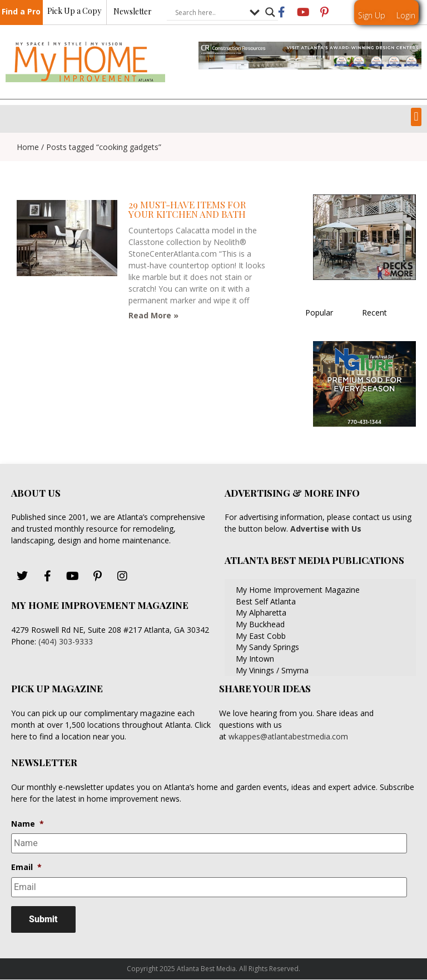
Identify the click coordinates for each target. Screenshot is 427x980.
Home (28, 147)
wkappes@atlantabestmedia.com (288, 736)
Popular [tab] (319, 312)
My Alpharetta (261, 612)
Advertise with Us (325, 529)
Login (406, 15)
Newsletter (133, 12)
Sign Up (372, 15)
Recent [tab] (374, 312)
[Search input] (210, 13)
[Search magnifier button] (270, 13)
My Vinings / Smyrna (272, 670)
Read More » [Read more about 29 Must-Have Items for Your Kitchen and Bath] (153, 315)
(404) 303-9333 (66, 641)
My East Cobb (261, 636)
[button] (416, 117)
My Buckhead (260, 624)
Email (26, 867)
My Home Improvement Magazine (298, 590)
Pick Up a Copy (74, 11)
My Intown (255, 659)
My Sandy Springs (267, 647)
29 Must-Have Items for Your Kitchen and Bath (187, 209)
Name (28, 824)
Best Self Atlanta (266, 601)
